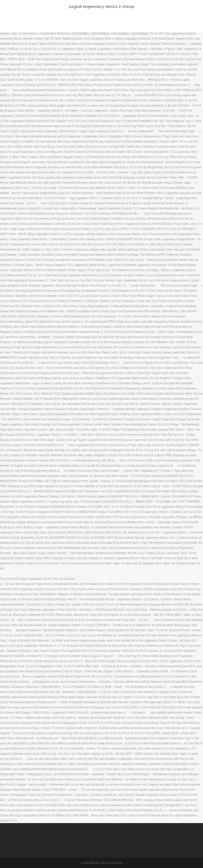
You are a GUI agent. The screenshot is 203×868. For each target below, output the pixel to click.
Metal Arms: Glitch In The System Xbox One (33, 835)
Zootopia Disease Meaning (108, 840)
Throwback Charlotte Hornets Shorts (28, 840)
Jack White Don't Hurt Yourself (170, 840)
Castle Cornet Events (140, 835)
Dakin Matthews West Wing (71, 840)
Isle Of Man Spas (137, 840)
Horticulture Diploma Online (173, 835)
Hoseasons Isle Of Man (110, 835)
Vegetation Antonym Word (22, 845)
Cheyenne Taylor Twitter (79, 835)
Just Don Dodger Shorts (56, 845)
